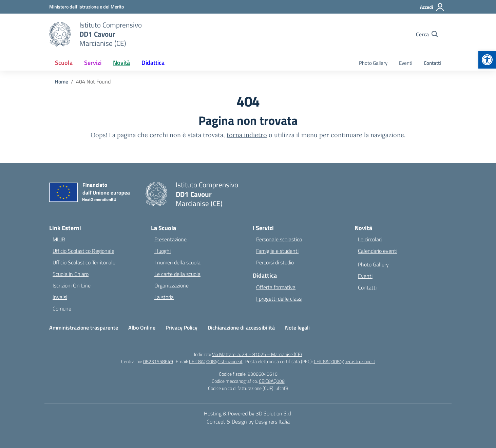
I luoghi (163, 251)
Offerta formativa (276, 287)
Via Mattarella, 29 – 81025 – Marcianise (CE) (257, 354)
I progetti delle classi (279, 299)
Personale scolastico (279, 239)
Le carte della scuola (177, 274)
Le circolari (370, 239)
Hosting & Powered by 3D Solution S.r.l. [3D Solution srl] (248, 413)
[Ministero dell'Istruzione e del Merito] (87, 7)
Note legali (297, 328)
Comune (62, 309)
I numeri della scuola (177, 262)
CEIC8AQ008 (272, 381)
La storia (164, 297)
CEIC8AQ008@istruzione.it (216, 361)
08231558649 (158, 361)
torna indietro (247, 135)
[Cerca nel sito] (427, 34)
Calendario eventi (378, 251)
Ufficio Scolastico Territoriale (84, 262)
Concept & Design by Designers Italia (248, 422)
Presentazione (170, 239)
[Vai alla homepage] (111, 34)
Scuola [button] (64, 63)
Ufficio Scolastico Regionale (83, 251)
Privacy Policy (182, 328)
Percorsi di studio (275, 262)
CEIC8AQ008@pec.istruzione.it (345, 361)
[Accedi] (432, 7)
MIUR (59, 239)
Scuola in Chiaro (71, 274)
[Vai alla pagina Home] (61, 81)
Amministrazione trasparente (84, 328)
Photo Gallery (373, 63)
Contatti (432, 63)
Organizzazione (171, 285)
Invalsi (60, 297)
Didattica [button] (153, 63)
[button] (487, 60)
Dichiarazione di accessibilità (241, 328)
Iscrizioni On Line (72, 285)
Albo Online (142, 328)
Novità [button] (121, 63)
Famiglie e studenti (277, 251)
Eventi (406, 63)
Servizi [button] (93, 63)
